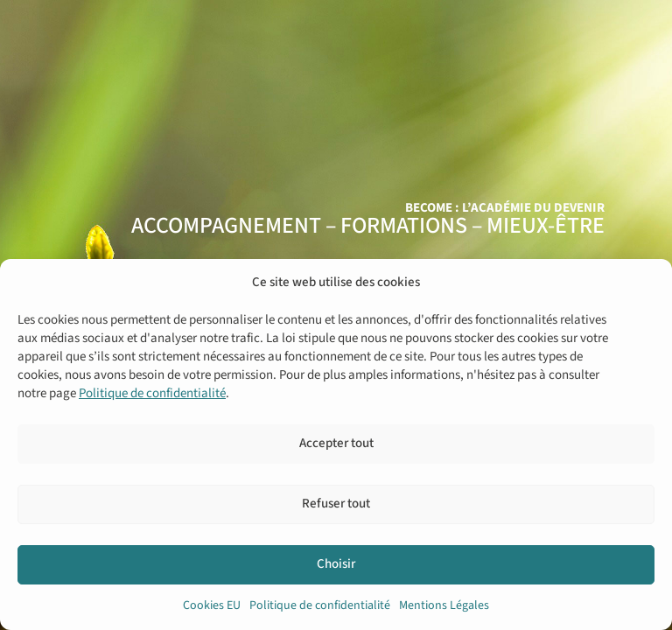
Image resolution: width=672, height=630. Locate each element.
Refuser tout (336, 504)
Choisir (336, 564)
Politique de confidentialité (152, 393)
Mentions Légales (444, 605)
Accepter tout (336, 443)
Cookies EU (212, 605)
